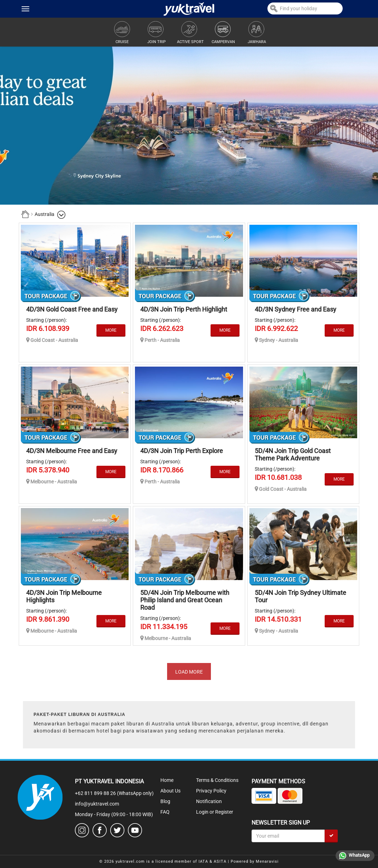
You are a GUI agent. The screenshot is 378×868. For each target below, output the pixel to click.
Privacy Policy (211, 791)
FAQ (165, 812)
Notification (209, 801)
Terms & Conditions (217, 780)
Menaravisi (267, 861)
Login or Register (215, 812)
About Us (170, 791)
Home (167, 780)
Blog (165, 801)
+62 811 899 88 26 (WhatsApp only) (114, 793)
